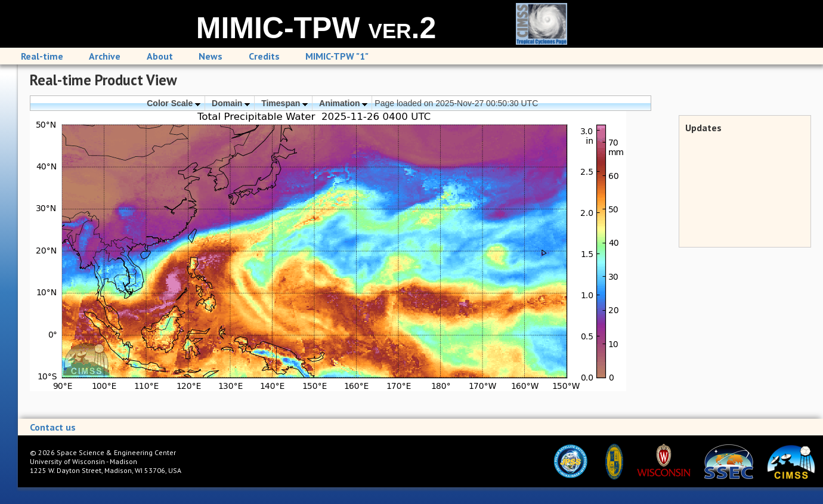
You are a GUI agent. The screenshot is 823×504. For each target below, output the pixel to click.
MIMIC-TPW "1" (337, 56)
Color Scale (174, 103)
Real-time (42, 56)
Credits (264, 56)
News (211, 56)
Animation (343, 103)
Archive (105, 56)
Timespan (284, 103)
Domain (231, 103)
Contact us (53, 427)
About (160, 56)
